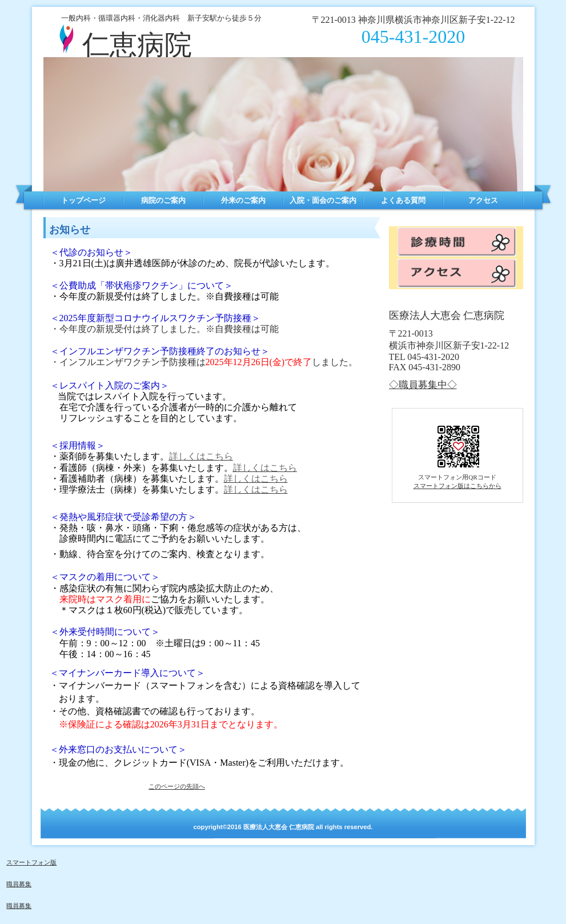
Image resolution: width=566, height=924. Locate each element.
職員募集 (19, 884)
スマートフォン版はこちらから (457, 486)
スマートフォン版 (31, 862)
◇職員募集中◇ (423, 385)
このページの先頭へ (177, 786)
